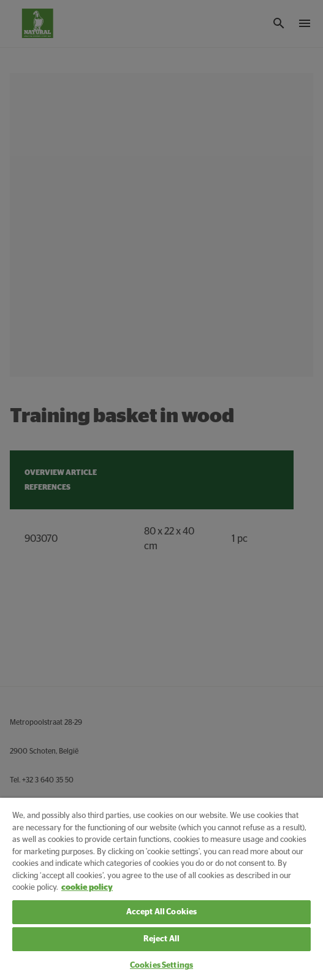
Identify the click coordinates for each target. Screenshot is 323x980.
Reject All (161, 939)
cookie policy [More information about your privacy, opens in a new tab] (87, 888)
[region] (161, 889)
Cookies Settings (161, 966)
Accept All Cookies (161, 912)
